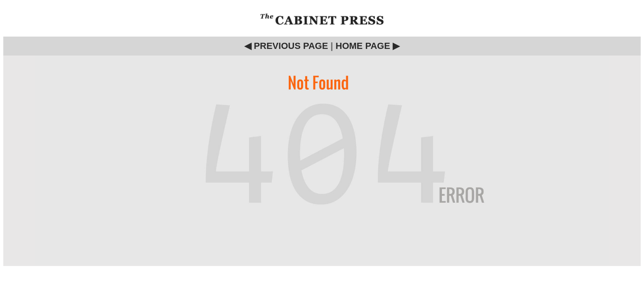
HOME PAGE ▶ (368, 46)
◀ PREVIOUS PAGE (286, 46)
